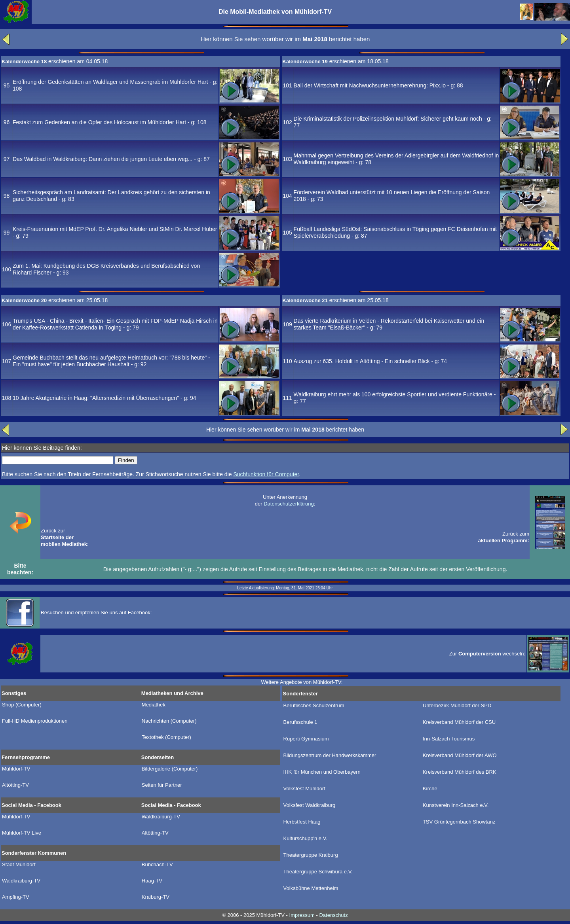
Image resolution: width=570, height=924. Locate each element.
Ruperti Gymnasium (306, 739)
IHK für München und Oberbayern (322, 772)
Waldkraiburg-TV (161, 817)
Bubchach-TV (157, 865)
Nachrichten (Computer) (169, 721)
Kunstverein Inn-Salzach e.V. (456, 805)
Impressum (302, 915)
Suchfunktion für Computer (266, 474)
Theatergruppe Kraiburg (311, 855)
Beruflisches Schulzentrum (314, 706)
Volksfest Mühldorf (304, 789)
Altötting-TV (15, 785)
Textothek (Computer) (166, 737)
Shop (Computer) (22, 705)
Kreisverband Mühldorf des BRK (460, 772)
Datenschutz (333, 915)
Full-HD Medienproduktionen (35, 721)
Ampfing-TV (16, 897)
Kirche (430, 789)
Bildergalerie (170, 769)
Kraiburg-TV (156, 897)
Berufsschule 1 (300, 722)
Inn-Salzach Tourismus (449, 739)
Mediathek (154, 705)
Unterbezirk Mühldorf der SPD (457, 706)
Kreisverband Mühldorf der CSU (459, 722)
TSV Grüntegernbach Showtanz (459, 822)
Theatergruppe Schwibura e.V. (318, 872)
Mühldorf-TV (16, 769)
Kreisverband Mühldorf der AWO (460, 755)
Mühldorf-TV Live (22, 833)
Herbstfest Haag (302, 822)
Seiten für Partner (162, 785)
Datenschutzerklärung (289, 504)
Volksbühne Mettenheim (311, 888)
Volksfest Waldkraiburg (310, 805)
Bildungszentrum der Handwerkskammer (330, 755)
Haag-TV (152, 881)
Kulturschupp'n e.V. (305, 839)
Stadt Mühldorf (19, 865)
